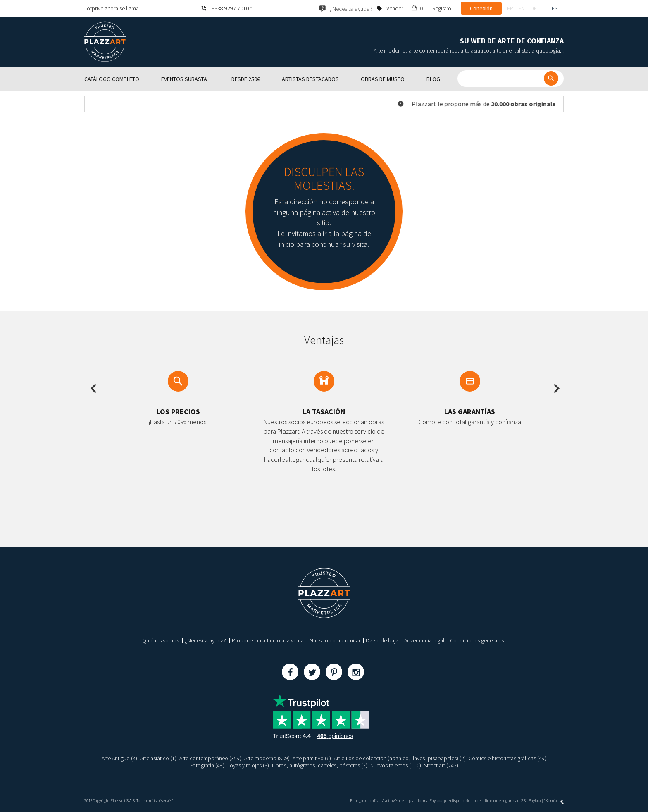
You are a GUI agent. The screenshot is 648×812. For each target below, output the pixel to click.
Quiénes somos (161, 640)
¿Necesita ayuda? (205, 640)
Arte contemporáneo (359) (210, 758)
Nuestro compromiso (335, 640)
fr (510, 8)
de (534, 8)
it (544, 8)
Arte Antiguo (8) (119, 758)
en (522, 8)
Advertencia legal (424, 640)
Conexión (481, 8)
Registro (442, 8)
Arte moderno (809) (267, 758)
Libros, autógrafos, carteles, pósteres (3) (320, 765)
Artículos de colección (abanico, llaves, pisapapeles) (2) (400, 758)
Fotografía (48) (207, 765)
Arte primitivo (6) (312, 758)
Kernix (555, 801)
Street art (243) (442, 765)
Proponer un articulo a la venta (268, 640)
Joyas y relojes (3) (248, 765)
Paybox (535, 801)
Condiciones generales (477, 640)
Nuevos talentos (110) (396, 765)
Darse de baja (382, 640)
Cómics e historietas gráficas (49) (507, 758)
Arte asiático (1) (158, 758)
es (555, 8)
